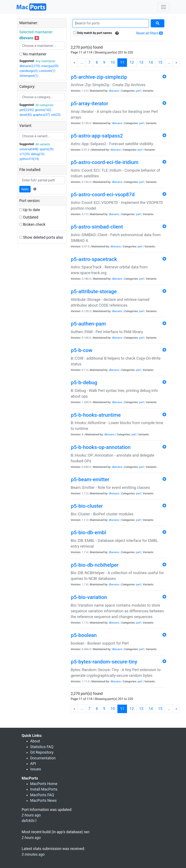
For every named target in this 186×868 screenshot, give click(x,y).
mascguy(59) (50, 66)
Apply (25, 189)
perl (138, 91)
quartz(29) (47, 149)
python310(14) (29, 159)
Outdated (29, 217)
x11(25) (25, 154)
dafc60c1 (29, 821)
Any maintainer (45, 61)
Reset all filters (149, 33)
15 (160, 62)
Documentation (43, 758)
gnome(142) (43, 110)
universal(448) (29, 149)
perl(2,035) (27, 110)
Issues (36, 769)
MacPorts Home (44, 784)
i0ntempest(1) (29, 76)
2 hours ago (31, 838)
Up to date (30, 210)
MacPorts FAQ (42, 795)
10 (113, 62)
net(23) (56, 115)
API (33, 764)
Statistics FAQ (42, 747)
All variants (43, 144)
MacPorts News (43, 801)
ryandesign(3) (29, 71)
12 (132, 62)
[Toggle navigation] (163, 7)
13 (141, 62)
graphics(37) (42, 115)
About (35, 741)
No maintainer (33, 54)
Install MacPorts (44, 789)
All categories (44, 105)
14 (151, 62)
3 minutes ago (33, 854)
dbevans (114, 91)
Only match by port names (93, 33)
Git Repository (42, 752)
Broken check (32, 224)
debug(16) (38, 154)
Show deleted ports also (41, 237)
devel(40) (26, 115)
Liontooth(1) (47, 71)
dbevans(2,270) (30, 66)
